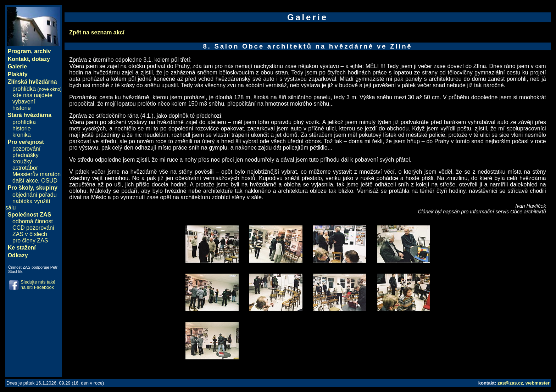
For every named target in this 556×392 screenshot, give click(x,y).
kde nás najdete (32, 95)
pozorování (26, 149)
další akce (25, 181)
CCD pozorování (33, 228)
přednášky (26, 155)
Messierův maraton (37, 174)
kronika (22, 135)
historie (22, 108)
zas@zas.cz (510, 383)
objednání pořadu (35, 195)
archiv (42, 51)
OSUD (49, 181)
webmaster (538, 383)
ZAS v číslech (30, 234)
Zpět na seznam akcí (97, 32)
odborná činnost (33, 221)
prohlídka (37, 89)
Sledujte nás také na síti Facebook (38, 285)
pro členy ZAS (30, 240)
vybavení (24, 102)
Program (20, 51)
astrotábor (25, 168)
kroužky (22, 161)
